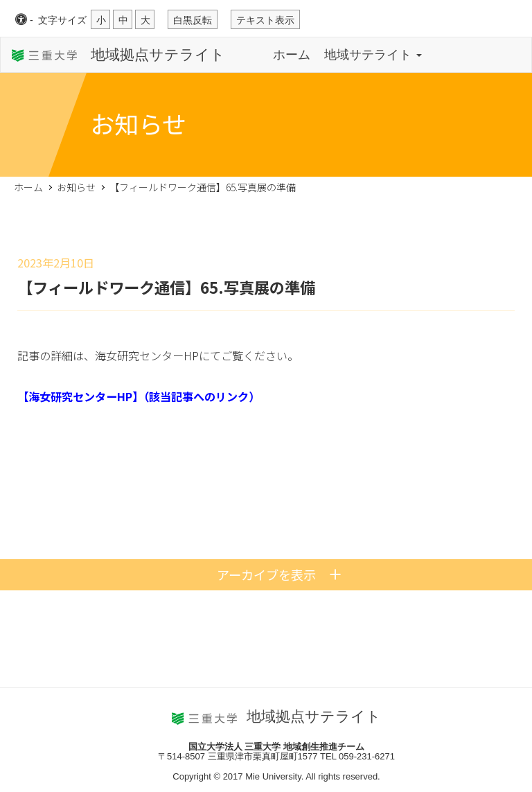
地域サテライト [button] (373, 55)
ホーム (292, 55)
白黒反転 (193, 20)
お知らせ (76, 187)
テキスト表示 (265, 20)
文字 (62, 20)
